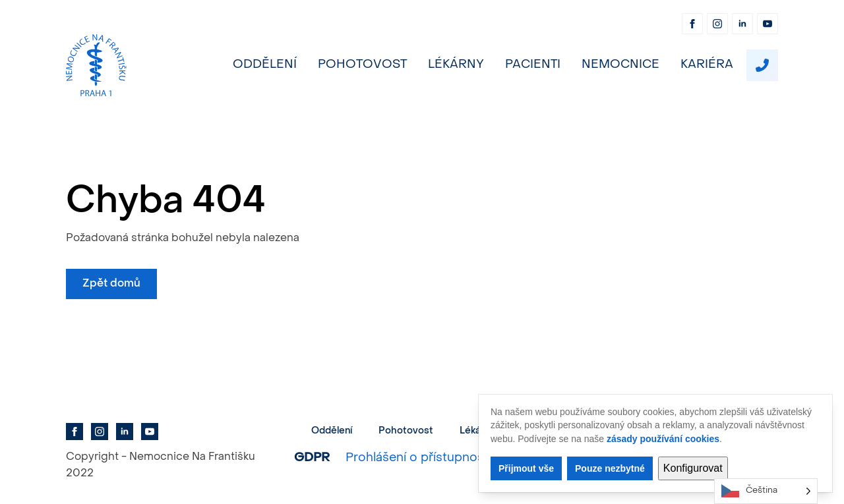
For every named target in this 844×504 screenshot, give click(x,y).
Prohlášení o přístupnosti (419, 458)
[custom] (762, 65)
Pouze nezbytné (610, 468)
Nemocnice (620, 65)
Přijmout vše (526, 468)
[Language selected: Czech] (766, 491)
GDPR (312, 458)
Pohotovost (362, 65)
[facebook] (692, 24)
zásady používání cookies (663, 439)
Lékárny (456, 65)
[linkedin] (742, 24)
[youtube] (768, 24)
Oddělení (265, 65)
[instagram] (717, 24)
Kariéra (707, 65)
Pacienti (533, 65)
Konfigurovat (693, 468)
